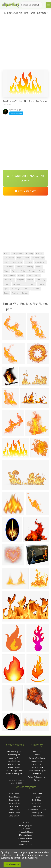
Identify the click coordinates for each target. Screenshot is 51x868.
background (17, 253)
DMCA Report (37, 761)
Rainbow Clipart (37, 816)
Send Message (16, 113)
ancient (15, 293)
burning (32, 271)
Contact (37, 755)
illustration (8, 267)
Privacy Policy (37, 764)
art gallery (41, 280)
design (21, 275)
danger (25, 293)
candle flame (29, 284)
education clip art (14, 751)
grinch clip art (14, 761)
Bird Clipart (25, 829)
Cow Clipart (26, 822)
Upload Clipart (37, 767)
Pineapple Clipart (26, 832)
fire (6, 262)
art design (16, 288)
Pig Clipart (26, 841)
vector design (38, 258)
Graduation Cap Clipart (37, 810)
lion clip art (40, 262)
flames (19, 267)
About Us (37, 751)
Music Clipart (14, 810)
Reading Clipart (25, 826)
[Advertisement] (26, 43)
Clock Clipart (37, 800)
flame (7, 253)
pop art (42, 284)
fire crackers (9, 275)
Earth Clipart (14, 806)
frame (39, 267)
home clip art (14, 767)
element (36, 288)
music (6, 271)
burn (30, 275)
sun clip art (9, 258)
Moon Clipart (37, 794)
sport (6, 293)
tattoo (26, 288)
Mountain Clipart (26, 844)
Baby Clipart (14, 816)
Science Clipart (14, 813)
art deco (17, 284)
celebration (9, 280)
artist (23, 271)
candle (30, 280)
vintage (28, 262)
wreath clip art (14, 755)
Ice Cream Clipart (26, 838)
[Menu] (48, 5)
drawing (29, 267)
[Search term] (31, 5)
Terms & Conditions (37, 758)
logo (19, 258)
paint (27, 258)
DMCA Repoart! (26, 191)
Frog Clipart (14, 800)
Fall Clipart (37, 797)
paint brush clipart (14, 774)
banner (39, 253)
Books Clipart (14, 797)
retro (41, 271)
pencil (37, 275)
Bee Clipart (37, 806)
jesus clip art (14, 758)
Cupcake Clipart (14, 803)
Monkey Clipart (26, 835)
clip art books (14, 764)
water (15, 271)
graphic (20, 280)
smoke (7, 284)
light (6, 288)
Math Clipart (14, 794)
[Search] (38, 5)
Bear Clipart (37, 813)
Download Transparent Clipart (25, 178)
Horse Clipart (37, 803)
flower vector (16, 262)
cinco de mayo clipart (14, 771)
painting (29, 253)
